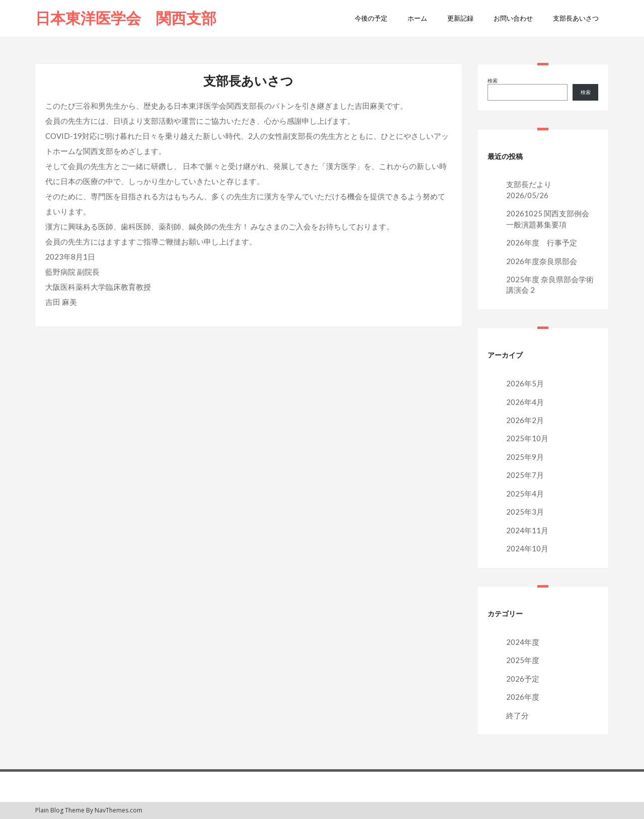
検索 (493, 80)
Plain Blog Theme (60, 810)
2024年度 (523, 642)
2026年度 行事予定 (542, 242)
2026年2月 (525, 420)
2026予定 (523, 679)
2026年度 (523, 697)
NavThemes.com (118, 810)
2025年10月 (527, 438)
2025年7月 (525, 475)
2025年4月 (525, 494)
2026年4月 (525, 402)
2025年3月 (525, 512)
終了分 (517, 715)
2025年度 (523, 660)
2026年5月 (525, 383)
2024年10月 (527, 548)
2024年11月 (527, 530)
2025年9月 (525, 457)
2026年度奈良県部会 (542, 261)
